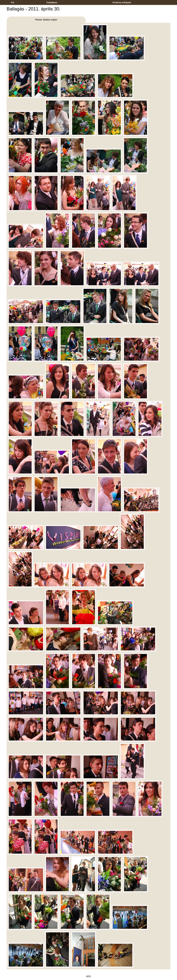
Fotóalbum (52, 2)
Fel (13, 2)
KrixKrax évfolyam (122, 2)
